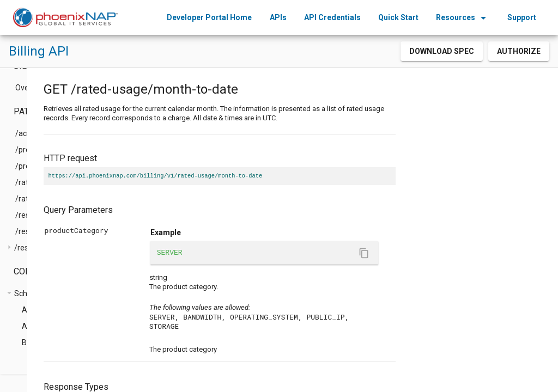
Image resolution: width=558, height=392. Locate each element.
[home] (65, 17)
